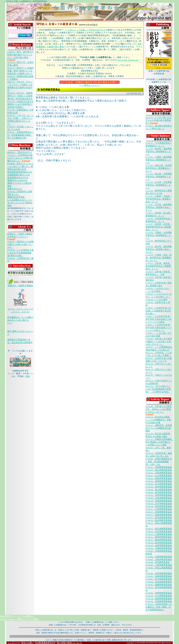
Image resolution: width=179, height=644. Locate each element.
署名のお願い (27, 643)
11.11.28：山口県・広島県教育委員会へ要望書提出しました (159, 185)
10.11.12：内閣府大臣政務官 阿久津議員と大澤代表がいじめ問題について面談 (160, 442)
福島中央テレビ (15, 189)
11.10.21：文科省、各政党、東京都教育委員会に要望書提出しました (159, 266)
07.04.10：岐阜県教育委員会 (159, 543)
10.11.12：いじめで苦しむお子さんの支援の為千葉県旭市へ (159, 120)
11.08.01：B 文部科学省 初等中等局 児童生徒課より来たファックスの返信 (158, 319)
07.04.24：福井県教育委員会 (159, 487)
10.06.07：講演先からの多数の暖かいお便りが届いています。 (20, 244)
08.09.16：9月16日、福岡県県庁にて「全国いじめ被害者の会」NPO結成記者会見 (20, 96)
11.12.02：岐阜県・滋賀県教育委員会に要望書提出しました (159, 151)
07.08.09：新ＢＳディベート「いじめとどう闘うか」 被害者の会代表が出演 (20, 166)
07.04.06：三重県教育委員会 (159, 565)
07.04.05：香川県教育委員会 (159, 579)
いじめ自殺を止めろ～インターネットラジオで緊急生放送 (20, 203)
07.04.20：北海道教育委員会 (159, 498)
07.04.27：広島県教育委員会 (159, 473)
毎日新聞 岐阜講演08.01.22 (20, 172)
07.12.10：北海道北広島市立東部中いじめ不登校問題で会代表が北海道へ (20, 104)
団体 (28, 376)
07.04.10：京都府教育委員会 (159, 548)
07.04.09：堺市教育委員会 (158, 562)
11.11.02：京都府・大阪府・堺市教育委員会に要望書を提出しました (159, 199)
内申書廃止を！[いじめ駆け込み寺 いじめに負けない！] (20, 320)
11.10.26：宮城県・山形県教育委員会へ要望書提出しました (159, 235)
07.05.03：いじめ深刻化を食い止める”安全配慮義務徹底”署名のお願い (20, 253)
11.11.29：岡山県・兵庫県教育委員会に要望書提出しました (159, 177)
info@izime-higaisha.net (128, 60)
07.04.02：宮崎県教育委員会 (159, 593)
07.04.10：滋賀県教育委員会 (159, 545)
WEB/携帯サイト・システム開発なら (17, 616)
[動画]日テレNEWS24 (17, 180)
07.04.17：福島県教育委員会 (159, 515)
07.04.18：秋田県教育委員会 (159, 506)
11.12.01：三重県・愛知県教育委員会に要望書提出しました (159, 160)
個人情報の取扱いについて (69, 643)
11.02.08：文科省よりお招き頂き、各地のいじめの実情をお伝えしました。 (159, 410)
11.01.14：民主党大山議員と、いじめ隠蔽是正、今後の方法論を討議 (158, 420)
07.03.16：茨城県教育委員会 (159, 601)
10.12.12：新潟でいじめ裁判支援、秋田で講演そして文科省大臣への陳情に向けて (20, 71)
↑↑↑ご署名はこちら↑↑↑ (89, 84)
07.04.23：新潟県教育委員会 (159, 492)
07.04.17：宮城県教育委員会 (159, 512)
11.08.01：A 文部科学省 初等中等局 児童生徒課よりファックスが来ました (158, 328)
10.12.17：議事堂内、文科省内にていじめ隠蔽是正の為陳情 (159, 428)
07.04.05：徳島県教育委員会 (159, 576)
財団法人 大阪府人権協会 (20, 284)
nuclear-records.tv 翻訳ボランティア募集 (19, 619)
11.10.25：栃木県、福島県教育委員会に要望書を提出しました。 (159, 249)
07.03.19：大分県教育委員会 (159, 596)
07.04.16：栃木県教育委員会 (159, 520)
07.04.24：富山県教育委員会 (159, 490)
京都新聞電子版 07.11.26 (19, 175)
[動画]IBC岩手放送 (16, 197)
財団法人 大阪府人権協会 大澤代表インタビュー (20, 236)
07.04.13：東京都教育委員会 (159, 529)
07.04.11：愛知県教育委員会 (159, 540)
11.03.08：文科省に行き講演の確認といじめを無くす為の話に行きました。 (159, 342)
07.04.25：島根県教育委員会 (159, 481)
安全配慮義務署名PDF (45, 643)
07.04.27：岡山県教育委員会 (159, 470)
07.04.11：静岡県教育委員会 (159, 537)
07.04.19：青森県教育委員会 (159, 501)
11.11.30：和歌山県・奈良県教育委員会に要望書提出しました (159, 168)
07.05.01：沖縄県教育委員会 (159, 467)
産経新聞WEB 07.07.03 (18, 178)
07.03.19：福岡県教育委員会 (159, 599)
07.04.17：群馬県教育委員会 (159, 518)
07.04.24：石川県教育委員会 (159, 484)
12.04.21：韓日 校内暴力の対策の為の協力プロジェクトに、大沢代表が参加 (20, 56)
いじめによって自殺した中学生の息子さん (86, 30)
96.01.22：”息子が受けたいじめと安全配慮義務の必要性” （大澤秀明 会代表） (158, 389)
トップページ (14, 643)
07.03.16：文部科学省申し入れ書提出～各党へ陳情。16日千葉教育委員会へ (159, 607)
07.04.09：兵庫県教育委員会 (159, 557)
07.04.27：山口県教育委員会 (159, 476)
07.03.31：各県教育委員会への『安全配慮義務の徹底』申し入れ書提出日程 (20, 135)
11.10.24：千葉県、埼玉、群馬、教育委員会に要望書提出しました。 (159, 258)
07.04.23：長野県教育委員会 (159, 495)
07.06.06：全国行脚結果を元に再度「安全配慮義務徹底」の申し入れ (159, 462)
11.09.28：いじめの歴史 (157, 300)
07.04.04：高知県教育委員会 (159, 582)
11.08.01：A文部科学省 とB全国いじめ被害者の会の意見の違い (158, 311)
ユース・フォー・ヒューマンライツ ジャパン (20, 309)
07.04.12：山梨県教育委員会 (159, 534)
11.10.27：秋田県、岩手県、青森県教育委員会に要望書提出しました (159, 227)
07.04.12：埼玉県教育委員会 (159, 531)
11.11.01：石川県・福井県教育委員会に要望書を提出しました (159, 207)
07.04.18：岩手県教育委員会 (159, 504)
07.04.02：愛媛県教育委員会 (159, 585)
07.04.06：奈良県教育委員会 (159, 573)
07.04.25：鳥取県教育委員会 (159, 478)
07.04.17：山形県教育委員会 (159, 509)
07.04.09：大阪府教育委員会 (159, 559)
